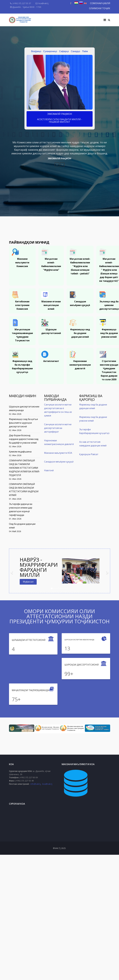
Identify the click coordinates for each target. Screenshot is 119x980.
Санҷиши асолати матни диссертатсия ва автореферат (58, 428)
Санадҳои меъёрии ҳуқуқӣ (59, 462)
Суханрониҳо (50, 51)
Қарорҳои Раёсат (89, 454)
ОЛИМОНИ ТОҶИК (100, 8)
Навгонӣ (49, 470)
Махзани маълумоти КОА (58, 453)
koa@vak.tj (43, 3)
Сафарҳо (64, 51)
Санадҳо (76, 51)
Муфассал (28, 582)
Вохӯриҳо (36, 51)
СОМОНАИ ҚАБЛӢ (100, 3)
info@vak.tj (36, 784)
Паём (85, 51)
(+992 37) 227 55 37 (22, 3)
